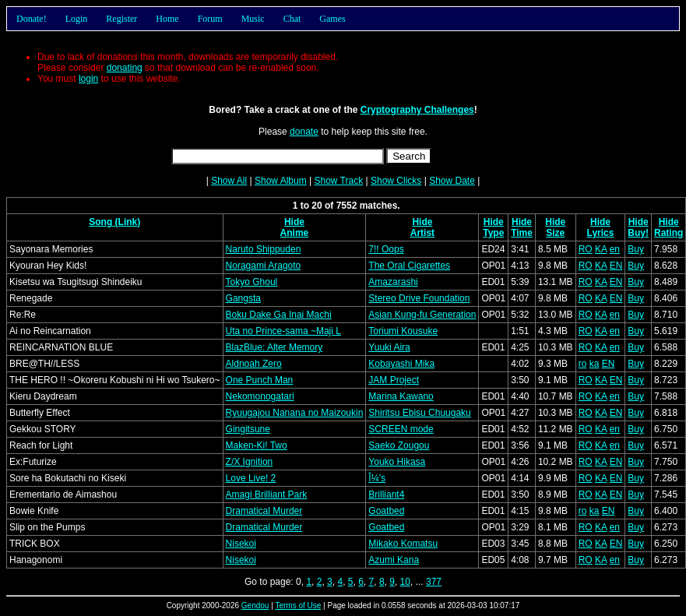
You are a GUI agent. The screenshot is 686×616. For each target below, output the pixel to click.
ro (583, 364)
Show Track (338, 181)
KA (601, 249)
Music (253, 19)
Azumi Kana (394, 560)
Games (332, 19)
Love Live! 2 (251, 478)
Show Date (452, 181)
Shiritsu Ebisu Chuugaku (419, 413)
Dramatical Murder (264, 511)
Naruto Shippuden (264, 249)
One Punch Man (260, 380)
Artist (422, 233)
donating (125, 68)
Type (493, 233)
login (88, 79)
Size (555, 233)
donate (304, 132)
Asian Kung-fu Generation (422, 315)
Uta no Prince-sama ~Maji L (283, 331)
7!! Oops (386, 249)
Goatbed (386, 511)
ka (595, 364)
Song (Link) (114, 222)
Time (522, 233)
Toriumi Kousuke (403, 331)
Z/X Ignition (250, 462)
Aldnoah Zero (254, 364)
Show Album (281, 181)
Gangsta (243, 298)
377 (434, 582)
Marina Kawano (401, 396)
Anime (295, 233)
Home (167, 19)
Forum (210, 19)
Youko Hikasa (397, 462)
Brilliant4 (386, 495)
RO (586, 249)
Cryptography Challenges (417, 110)
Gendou (255, 605)
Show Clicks (396, 181)
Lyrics (601, 233)
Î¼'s (377, 478)
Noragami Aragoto (264, 266)
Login (77, 19)
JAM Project (394, 380)
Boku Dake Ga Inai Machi (279, 315)
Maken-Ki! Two (257, 445)
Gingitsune (248, 429)
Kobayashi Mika (401, 364)
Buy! (638, 233)
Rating (668, 233)
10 (405, 582)
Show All (229, 181)
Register (121, 19)
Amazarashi (393, 282)
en (615, 249)
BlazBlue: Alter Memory (274, 347)
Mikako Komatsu (403, 544)
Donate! (32, 19)
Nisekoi (241, 544)
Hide (294, 222)
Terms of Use (298, 605)
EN (616, 266)
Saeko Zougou (399, 445)
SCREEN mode (401, 429)
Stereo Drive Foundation (419, 298)
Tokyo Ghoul (252, 282)
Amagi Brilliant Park (267, 495)
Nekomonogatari (260, 396)
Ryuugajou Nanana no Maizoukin (295, 413)
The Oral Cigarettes (409, 266)
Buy (636, 249)
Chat (292, 19)
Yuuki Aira (389, 347)
